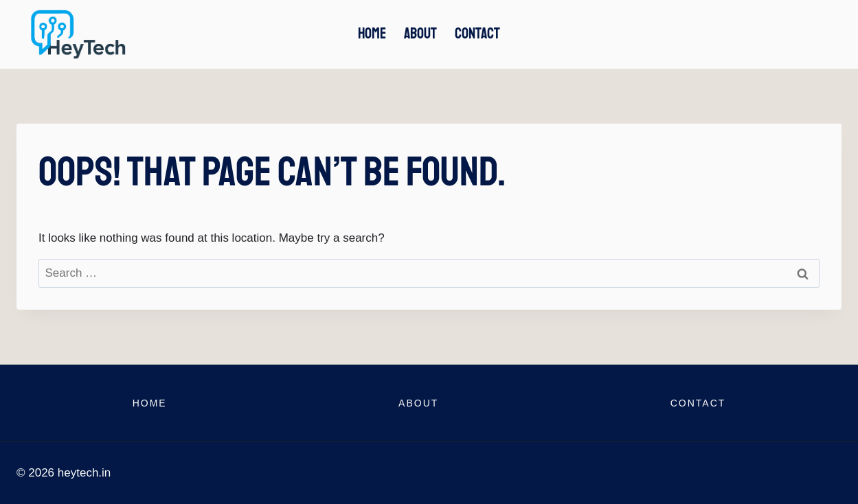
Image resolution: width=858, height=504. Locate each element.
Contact (477, 34)
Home (372, 34)
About (420, 34)
